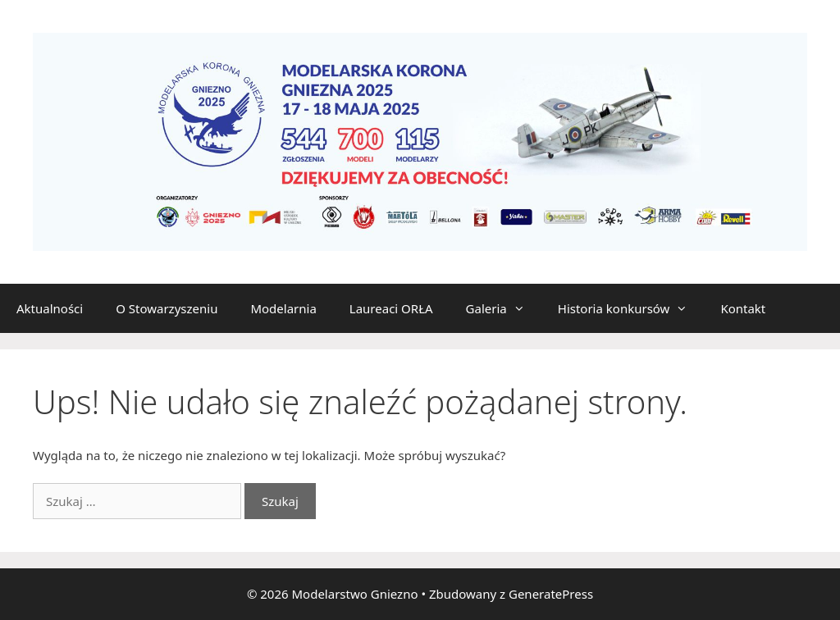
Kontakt (743, 308)
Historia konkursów (631, 308)
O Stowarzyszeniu (167, 308)
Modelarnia (283, 308)
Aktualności (50, 308)
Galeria (504, 308)
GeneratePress (551, 594)
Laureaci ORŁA (391, 308)
